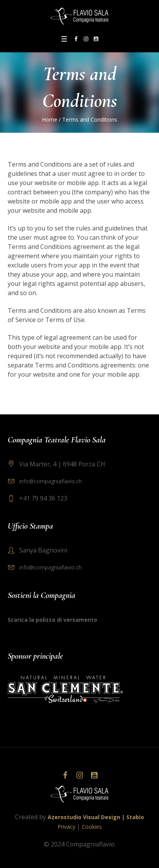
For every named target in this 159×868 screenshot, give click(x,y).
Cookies (92, 827)
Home (50, 119)
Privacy (66, 827)
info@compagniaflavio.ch (51, 481)
